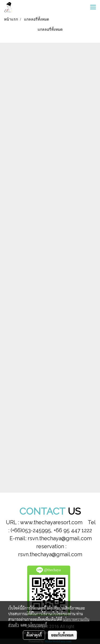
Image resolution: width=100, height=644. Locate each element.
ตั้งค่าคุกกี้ (34, 635)
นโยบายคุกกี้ (38, 625)
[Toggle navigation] (93, 7)
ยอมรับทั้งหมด (62, 635)
